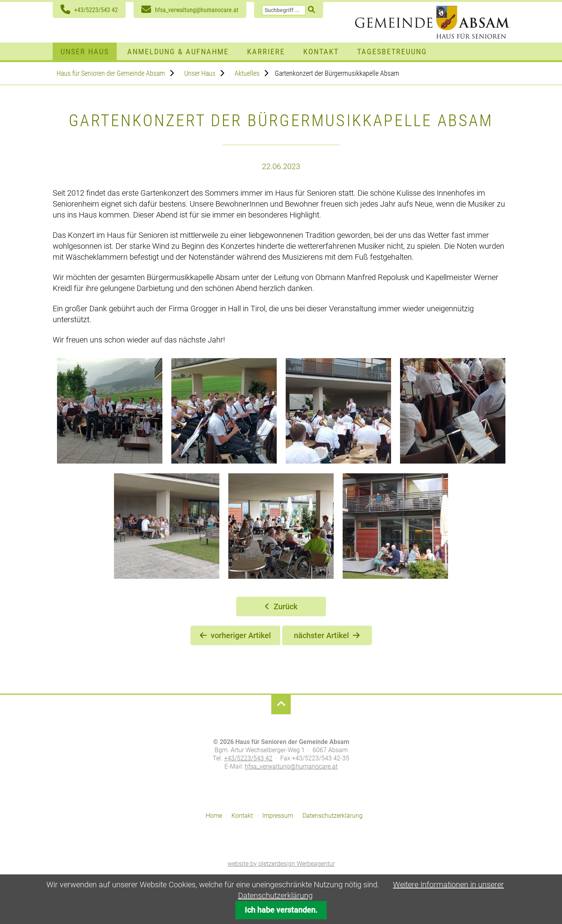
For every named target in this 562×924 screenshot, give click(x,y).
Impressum (278, 816)
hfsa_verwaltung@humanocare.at (197, 10)
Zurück (285, 606)
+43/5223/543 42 (96, 10)
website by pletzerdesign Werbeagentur (281, 864)
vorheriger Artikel (241, 635)
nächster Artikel (321, 635)
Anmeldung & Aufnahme (178, 52)
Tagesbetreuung (392, 52)
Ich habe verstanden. (281, 910)
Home (214, 816)
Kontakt (321, 52)
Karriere (266, 52)
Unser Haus (85, 52)
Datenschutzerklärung (333, 816)
